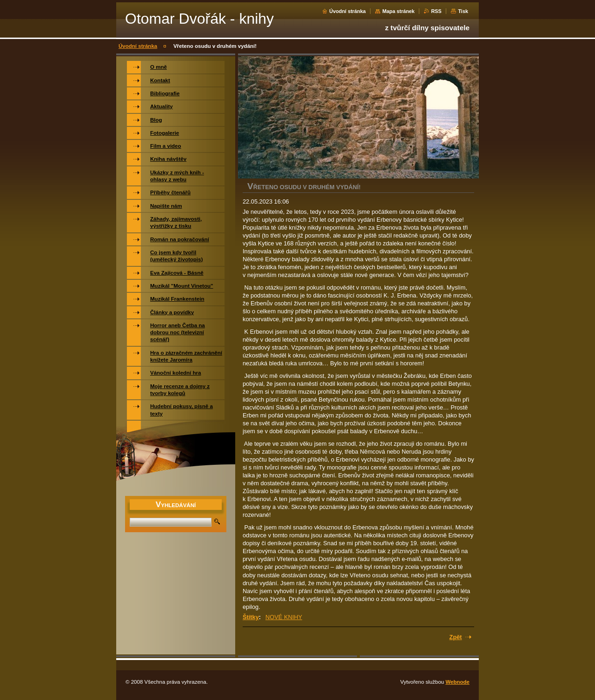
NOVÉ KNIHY (284, 617)
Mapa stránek (398, 11)
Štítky (251, 617)
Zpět (456, 637)
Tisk (463, 11)
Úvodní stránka (347, 11)
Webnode (457, 682)
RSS (436, 11)
